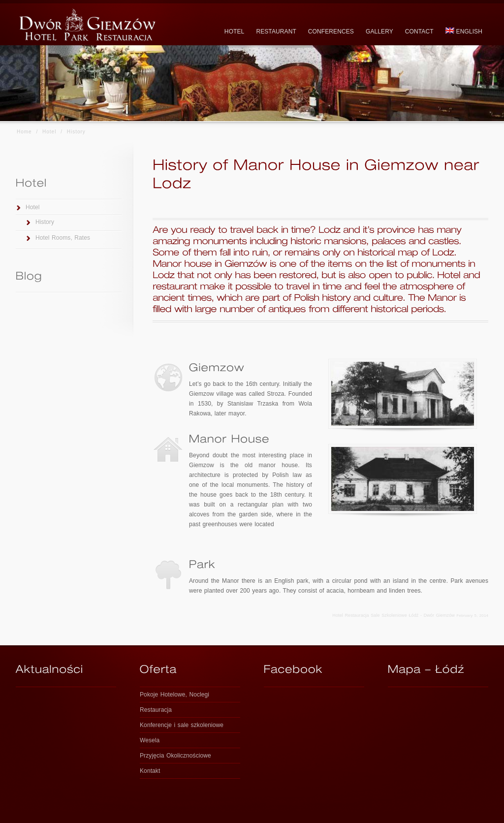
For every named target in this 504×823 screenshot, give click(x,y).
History (45, 222)
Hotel (49, 132)
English (464, 31)
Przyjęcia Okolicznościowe (175, 756)
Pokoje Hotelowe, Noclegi (174, 695)
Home (24, 132)
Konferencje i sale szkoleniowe (182, 725)
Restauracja (156, 710)
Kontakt (150, 771)
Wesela (150, 740)
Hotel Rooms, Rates (63, 238)
